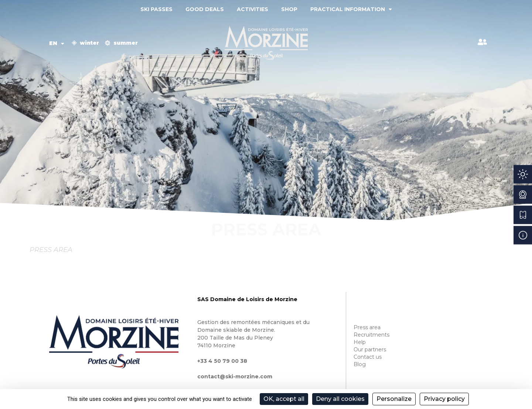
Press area (367, 327)
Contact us (368, 357)
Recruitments (371, 335)
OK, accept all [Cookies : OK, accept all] (284, 399)
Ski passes (156, 9)
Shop (289, 9)
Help (360, 342)
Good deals (205, 9)
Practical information (351, 9)
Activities (253, 9)
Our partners (370, 350)
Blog (360, 364)
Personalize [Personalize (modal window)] (394, 399)
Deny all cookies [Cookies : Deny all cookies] (340, 399)
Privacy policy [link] (444, 399)
